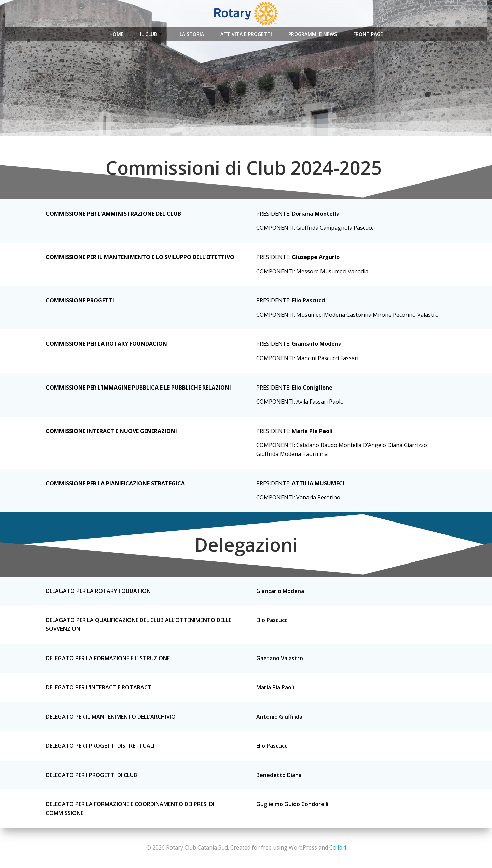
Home (117, 34)
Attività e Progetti (246, 34)
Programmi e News (313, 34)
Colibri (338, 847)
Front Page (368, 34)
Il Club (152, 34)
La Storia (192, 34)
